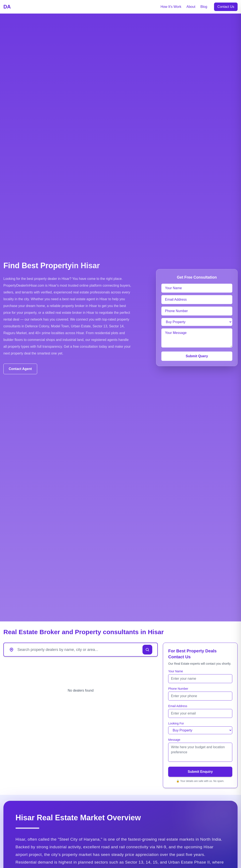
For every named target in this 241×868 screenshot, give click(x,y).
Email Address (178, 706)
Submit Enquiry (200, 772)
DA (7, 7)
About (191, 7)
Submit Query (197, 356)
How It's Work (171, 7)
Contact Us (226, 7)
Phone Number (178, 689)
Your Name (176, 671)
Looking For (176, 723)
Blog (204, 7)
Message (174, 740)
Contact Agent (20, 369)
